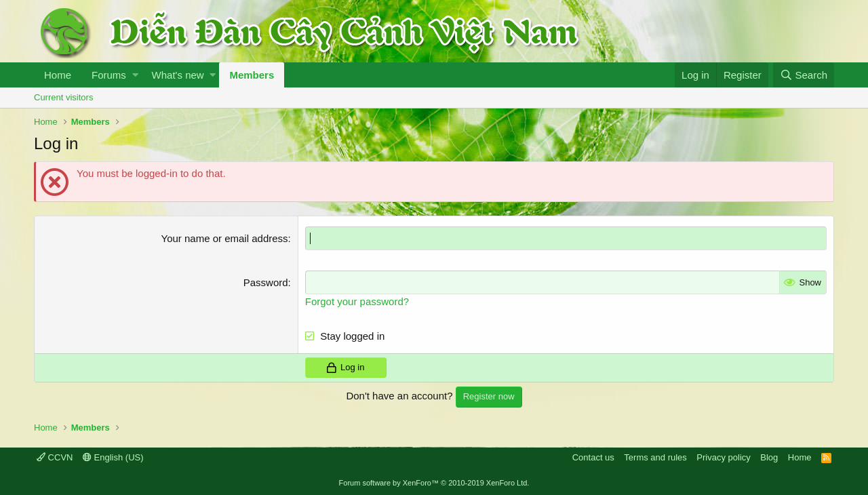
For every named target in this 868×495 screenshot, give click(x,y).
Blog (769, 457)
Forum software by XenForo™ (434, 483)
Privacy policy (723, 457)
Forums (109, 75)
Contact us (593, 457)
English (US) (113, 457)
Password (266, 282)
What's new (178, 75)
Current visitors (63, 97)
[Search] (804, 75)
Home (58, 75)
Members (252, 75)
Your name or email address (225, 238)
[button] (135, 75)
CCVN (55, 457)
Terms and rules (655, 457)
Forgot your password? (357, 301)
